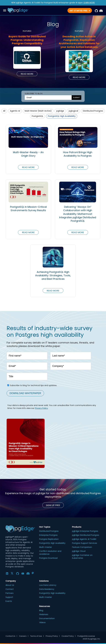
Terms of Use (37, 636)
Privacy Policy (41, 408)
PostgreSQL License (86, 636)
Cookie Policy (69, 636)
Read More (27, 74)
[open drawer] (5, 10)
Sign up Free (53, 505)
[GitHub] (18, 574)
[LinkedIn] (7, 574)
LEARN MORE (89, 3)
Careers (24, 636)
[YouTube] (23, 574)
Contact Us (11, 636)
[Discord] (28, 574)
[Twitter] (12, 574)
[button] (4, 111)
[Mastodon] (33, 574)
